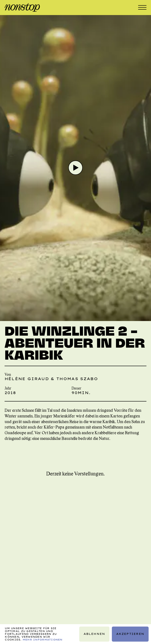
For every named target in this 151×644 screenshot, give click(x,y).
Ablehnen (94, 634)
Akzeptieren (130, 634)
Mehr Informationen (43, 640)
